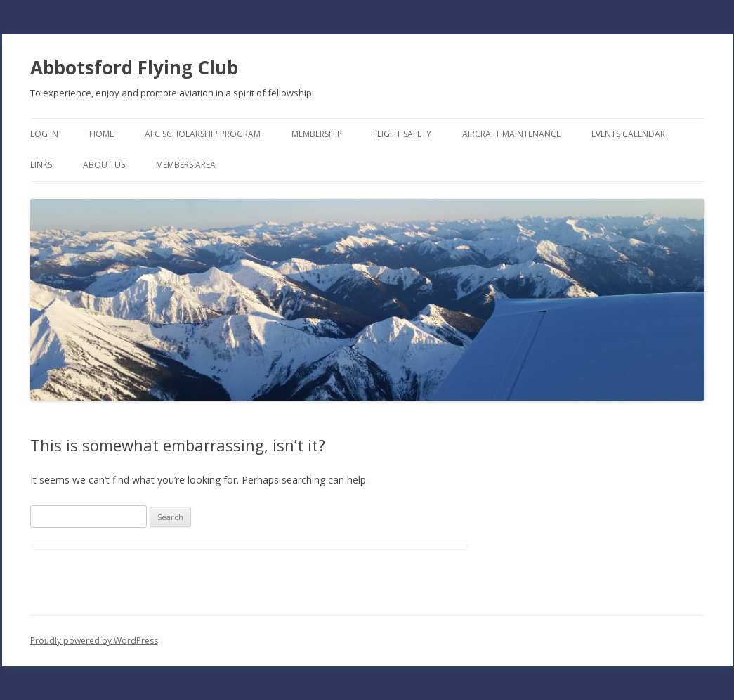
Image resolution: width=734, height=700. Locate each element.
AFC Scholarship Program (203, 134)
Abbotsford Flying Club (134, 67)
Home (101, 134)
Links (41, 165)
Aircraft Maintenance (511, 134)
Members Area (186, 165)
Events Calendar (628, 134)
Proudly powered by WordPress (94, 641)
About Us (104, 165)
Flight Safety (402, 134)
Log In (44, 134)
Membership (317, 134)
